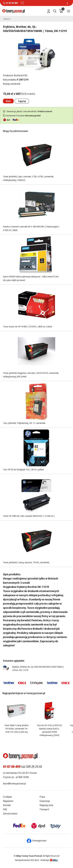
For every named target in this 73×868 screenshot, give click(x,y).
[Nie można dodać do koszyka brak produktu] (8, 101)
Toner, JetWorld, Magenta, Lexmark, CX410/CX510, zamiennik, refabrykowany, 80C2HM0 (31, 375)
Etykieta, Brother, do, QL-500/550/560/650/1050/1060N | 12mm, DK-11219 (38, 668)
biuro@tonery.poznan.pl (14, 783)
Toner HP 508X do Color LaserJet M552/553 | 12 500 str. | (29, 516)
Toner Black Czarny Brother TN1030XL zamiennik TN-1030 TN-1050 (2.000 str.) (16, 729)
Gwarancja (45, 801)
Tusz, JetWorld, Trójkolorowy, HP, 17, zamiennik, (24, 423)
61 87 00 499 (12, 3)
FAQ (5, 809)
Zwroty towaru (10, 813)
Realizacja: (49, 860)
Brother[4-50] (21, 75)
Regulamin (8, 801)
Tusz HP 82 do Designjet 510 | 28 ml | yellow (23, 469)
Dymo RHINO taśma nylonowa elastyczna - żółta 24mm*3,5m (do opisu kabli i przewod (31, 278)
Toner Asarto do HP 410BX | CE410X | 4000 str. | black (27, 326)
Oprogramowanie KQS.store (27, 860)
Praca (42, 797)
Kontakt (7, 805)
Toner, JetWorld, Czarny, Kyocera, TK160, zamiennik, (26, 562)
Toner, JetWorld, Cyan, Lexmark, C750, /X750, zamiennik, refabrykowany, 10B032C (28, 178)
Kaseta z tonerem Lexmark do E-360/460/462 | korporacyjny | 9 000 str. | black (31, 228)
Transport (44, 809)
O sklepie (7, 797)
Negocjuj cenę (46, 805)
